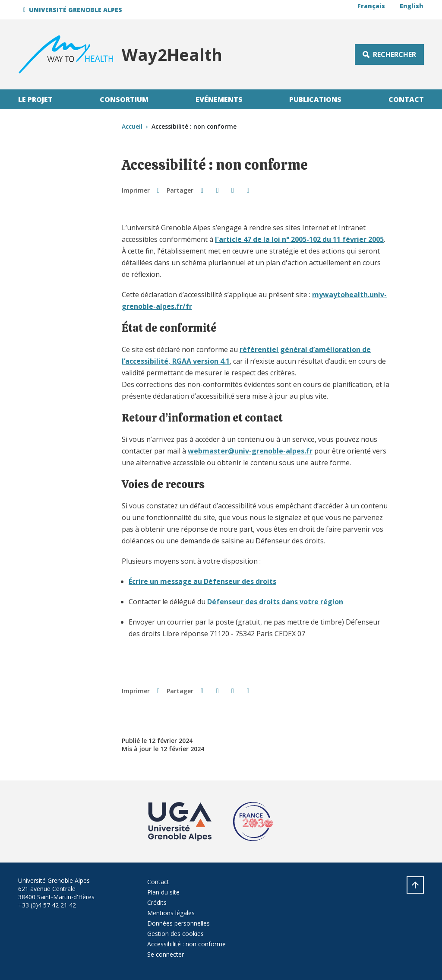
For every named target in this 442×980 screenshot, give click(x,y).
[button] (74, 10)
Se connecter (166, 954)
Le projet (35, 99)
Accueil (132, 126)
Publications (315, 99)
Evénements (219, 99)
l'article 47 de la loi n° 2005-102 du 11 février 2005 (299, 239)
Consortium (124, 99)
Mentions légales (171, 913)
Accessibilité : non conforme (186, 944)
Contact (406, 99)
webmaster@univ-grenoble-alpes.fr (250, 451)
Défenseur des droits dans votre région (275, 602)
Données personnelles (178, 923)
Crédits (157, 902)
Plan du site (163, 892)
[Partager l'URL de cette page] (248, 190)
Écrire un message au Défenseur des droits (202, 581)
